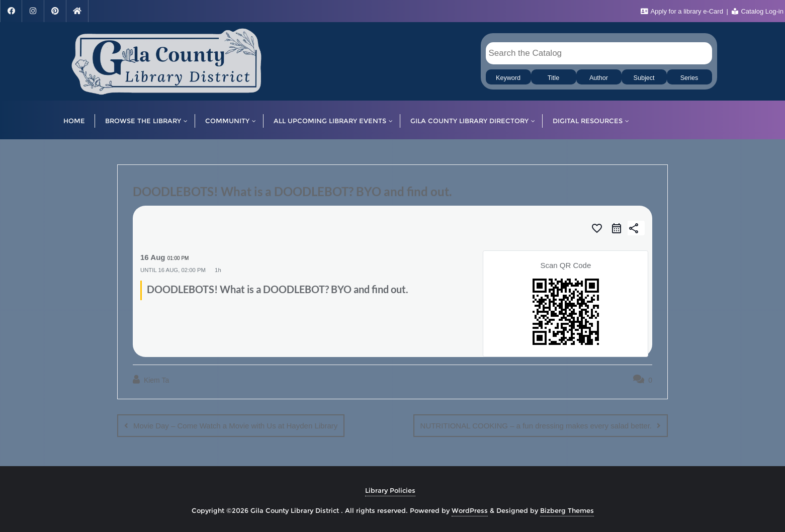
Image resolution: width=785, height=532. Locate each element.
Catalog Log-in (758, 11)
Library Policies (390, 490)
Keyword (508, 78)
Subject (644, 78)
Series (689, 78)
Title (553, 78)
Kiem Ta (151, 380)
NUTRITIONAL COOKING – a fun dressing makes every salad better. (536, 426)
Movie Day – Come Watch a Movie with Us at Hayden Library (235, 426)
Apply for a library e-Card (683, 11)
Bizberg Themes (567, 510)
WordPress (470, 510)
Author (599, 78)
